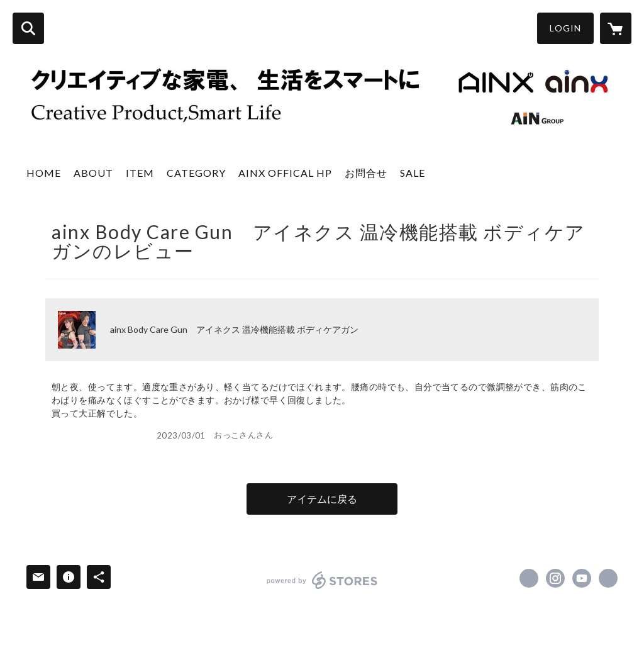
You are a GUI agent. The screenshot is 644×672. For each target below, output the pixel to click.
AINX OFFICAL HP (285, 173)
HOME (44, 173)
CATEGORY (196, 173)
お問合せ (366, 173)
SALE (413, 173)
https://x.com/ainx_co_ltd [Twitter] (529, 578)
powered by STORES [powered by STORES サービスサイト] (322, 580)
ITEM (140, 173)
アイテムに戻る (322, 499)
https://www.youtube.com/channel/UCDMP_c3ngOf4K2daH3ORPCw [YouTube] (582, 578)
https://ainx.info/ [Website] (608, 578)
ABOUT (93, 173)
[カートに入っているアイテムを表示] (616, 28)
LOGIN (565, 28)
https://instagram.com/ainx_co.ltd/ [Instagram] (555, 578)
